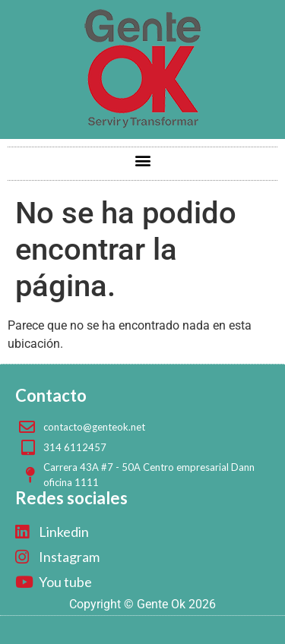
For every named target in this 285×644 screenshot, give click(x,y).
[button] (142, 160)
